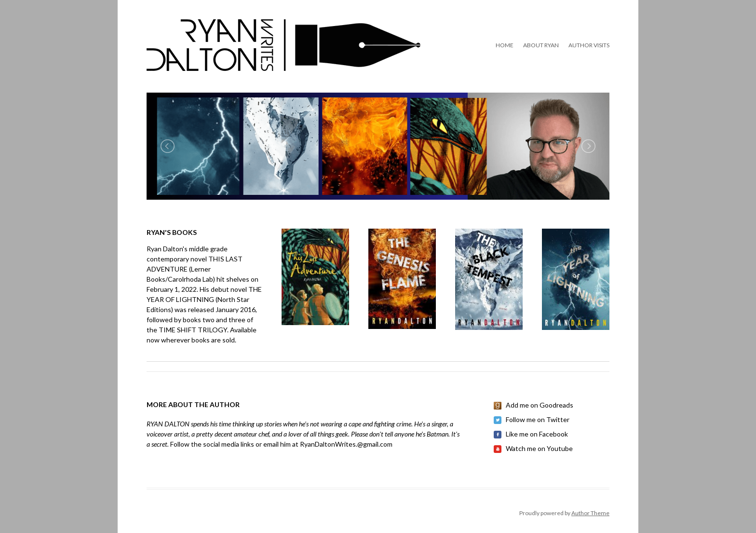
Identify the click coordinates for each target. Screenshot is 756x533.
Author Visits (589, 45)
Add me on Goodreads (540, 405)
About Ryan (541, 45)
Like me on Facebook (537, 434)
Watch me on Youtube (539, 448)
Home (505, 45)
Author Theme (590, 513)
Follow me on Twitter (538, 419)
